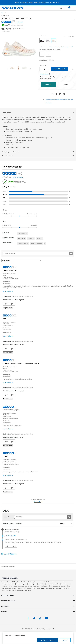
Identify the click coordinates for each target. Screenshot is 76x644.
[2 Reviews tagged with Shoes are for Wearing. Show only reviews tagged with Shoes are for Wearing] (38, 244)
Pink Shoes (19, 590)
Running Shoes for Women (60, 582)
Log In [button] (48, 84)
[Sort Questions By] (66, 524)
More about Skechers (8, 567)
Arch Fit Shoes (23, 586)
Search (7, 517)
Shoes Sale (36, 588)
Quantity (43, 65)
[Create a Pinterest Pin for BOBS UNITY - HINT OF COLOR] (65, 94)
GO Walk (47, 586)
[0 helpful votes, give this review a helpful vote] (6, 304)
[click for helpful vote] (8, 546)
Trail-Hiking (63, 588)
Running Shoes (45, 588)
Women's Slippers (21, 584)
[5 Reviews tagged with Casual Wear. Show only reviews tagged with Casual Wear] (23, 234)
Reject (65, 640)
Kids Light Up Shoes (19, 588)
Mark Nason (8, 588)
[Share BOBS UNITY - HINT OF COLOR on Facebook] (57, 94)
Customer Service (8, 601)
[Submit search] (69, 517)
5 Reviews (20, 22)
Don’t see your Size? (67, 47)
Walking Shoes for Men (36, 582)
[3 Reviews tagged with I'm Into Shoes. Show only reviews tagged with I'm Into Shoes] (23, 244)
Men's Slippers (33, 584)
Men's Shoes (48, 582)
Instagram (40, 618)
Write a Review (18, 177)
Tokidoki (29, 588)
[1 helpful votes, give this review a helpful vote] (6, 441)
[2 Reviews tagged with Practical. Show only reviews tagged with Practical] (21, 238)
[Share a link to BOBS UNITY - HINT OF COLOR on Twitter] (61, 94)
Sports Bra (14, 586)
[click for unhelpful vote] (14, 546)
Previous (8, 69)
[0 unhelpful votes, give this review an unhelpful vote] (12, 304)
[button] (4, 50)
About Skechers (8, 595)
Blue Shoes (26, 590)
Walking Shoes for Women (20, 582)
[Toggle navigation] (73, 8)
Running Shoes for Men (8, 584)
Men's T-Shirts (6, 586)
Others (4, 612)
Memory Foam (32, 586)
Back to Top (38, 502)
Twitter (34, 618)
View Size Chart (54, 47)
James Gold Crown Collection (58, 586)
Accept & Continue (48, 640)
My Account (6, 606)
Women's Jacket (66, 584)
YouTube (47, 618)
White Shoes (10, 590)
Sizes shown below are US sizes (50, 50)
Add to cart (60, 69)
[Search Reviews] (38, 254)
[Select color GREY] (48, 41)
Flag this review (8, 308)
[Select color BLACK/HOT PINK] (42, 41)
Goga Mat (40, 586)
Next (30, 69)
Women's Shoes (6, 582)
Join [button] (66, 84)
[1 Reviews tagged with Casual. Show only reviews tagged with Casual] (31, 238)
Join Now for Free (55, 2)
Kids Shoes (41, 584)
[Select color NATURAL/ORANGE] (54, 41)
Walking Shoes (55, 588)
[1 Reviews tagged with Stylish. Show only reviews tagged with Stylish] (40, 238)
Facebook (29, 618)
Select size (43, 47)
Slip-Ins (48, 584)
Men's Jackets (56, 584)
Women (4, 13)
